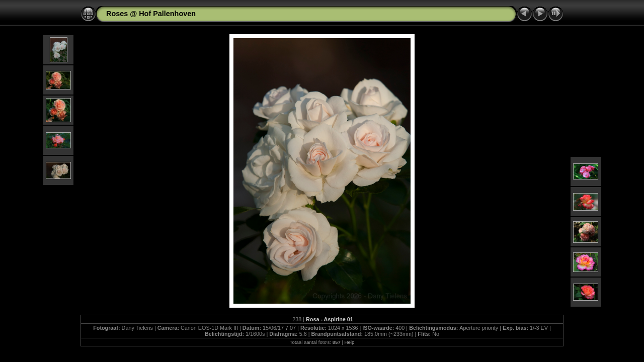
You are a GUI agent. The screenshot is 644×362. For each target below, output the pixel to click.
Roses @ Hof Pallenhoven (151, 14)
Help (350, 342)
